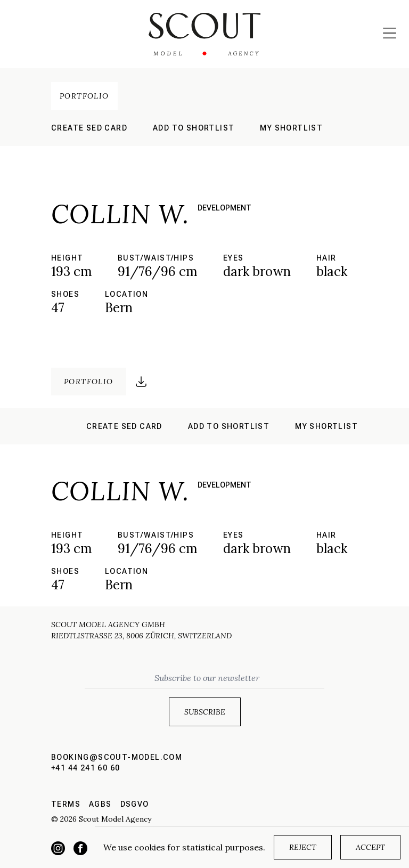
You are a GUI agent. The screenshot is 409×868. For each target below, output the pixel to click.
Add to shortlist (194, 128)
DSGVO (135, 804)
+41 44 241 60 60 (85, 768)
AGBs (100, 804)
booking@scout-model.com (117, 757)
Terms (66, 804)
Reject (303, 847)
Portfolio (84, 96)
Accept (370, 847)
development (224, 208)
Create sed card (89, 128)
